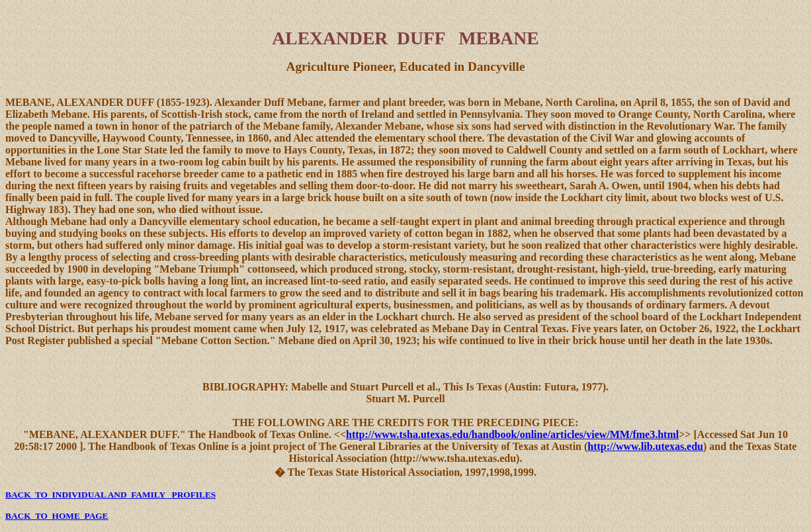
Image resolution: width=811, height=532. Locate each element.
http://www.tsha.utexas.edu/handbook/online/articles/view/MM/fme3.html (512, 434)
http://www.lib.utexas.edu (645, 446)
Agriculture (318, 66)
